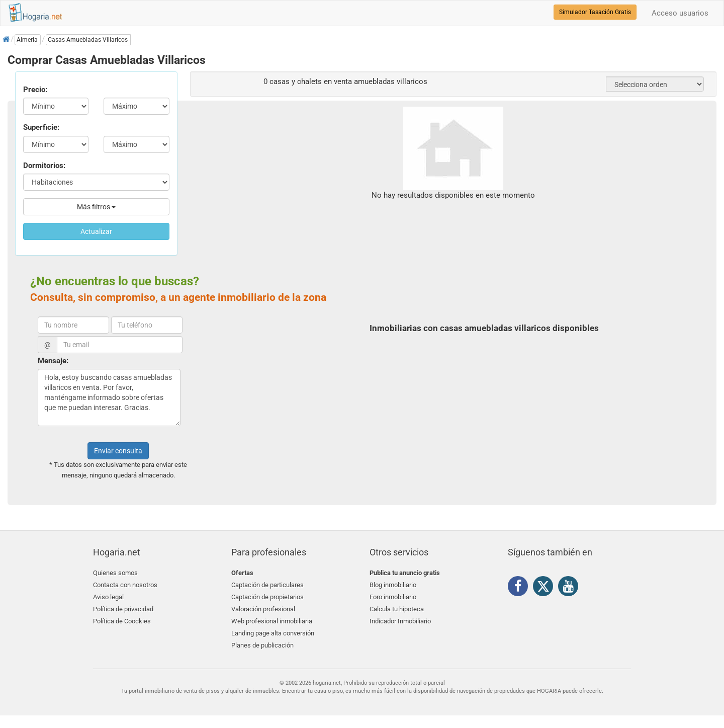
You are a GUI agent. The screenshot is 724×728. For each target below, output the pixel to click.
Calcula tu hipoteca (397, 609)
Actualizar (96, 231)
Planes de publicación (262, 644)
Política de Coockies (122, 621)
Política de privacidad (123, 609)
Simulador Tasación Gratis (595, 12)
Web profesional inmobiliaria (272, 621)
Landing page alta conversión (273, 632)
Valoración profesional (263, 609)
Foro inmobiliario (393, 597)
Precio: (35, 90)
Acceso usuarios (680, 13)
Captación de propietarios (267, 597)
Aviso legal (108, 597)
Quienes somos (115, 573)
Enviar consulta (118, 451)
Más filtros (96, 207)
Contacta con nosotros (125, 585)
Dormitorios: (44, 166)
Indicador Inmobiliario (400, 621)
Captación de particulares (267, 585)
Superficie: (41, 127)
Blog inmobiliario (393, 585)
